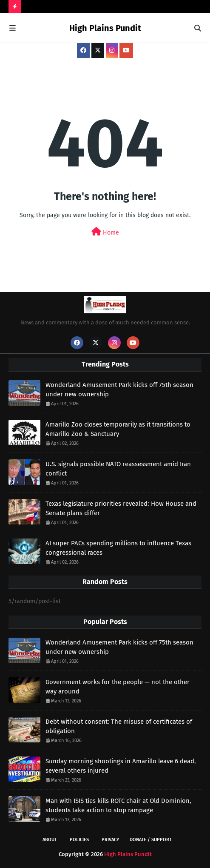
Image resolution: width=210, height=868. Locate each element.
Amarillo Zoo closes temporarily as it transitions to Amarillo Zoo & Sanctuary (118, 429)
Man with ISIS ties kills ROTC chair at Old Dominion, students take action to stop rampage (118, 806)
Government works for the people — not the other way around (118, 687)
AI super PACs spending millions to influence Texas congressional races (118, 548)
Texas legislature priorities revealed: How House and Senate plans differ (121, 508)
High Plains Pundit (105, 28)
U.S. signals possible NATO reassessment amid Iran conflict (118, 469)
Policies (79, 840)
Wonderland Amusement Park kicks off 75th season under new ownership (119, 390)
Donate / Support (151, 840)
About (50, 840)
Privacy (110, 840)
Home (105, 232)
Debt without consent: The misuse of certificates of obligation (119, 726)
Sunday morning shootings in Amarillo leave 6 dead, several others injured (121, 766)
